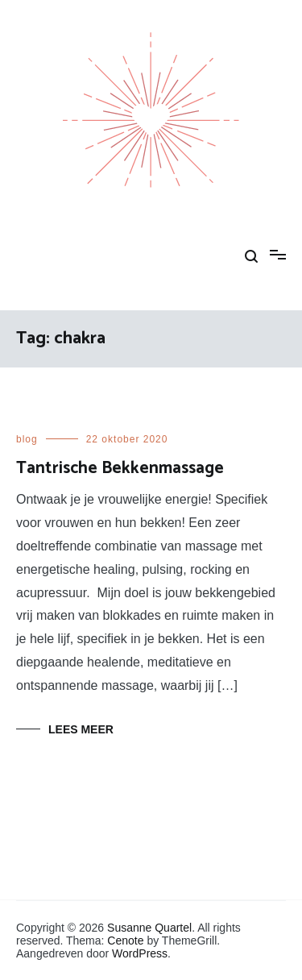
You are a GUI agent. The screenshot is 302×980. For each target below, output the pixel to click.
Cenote (125, 941)
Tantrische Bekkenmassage (120, 468)
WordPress (140, 953)
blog (27, 439)
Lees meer (81, 729)
